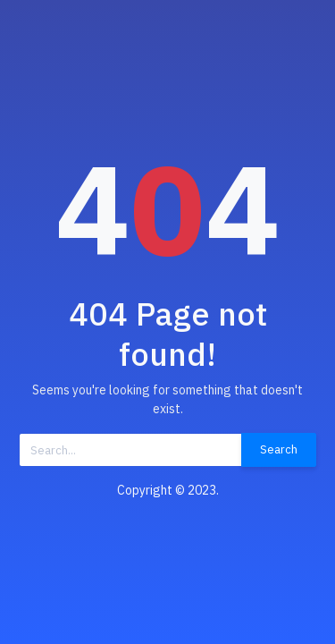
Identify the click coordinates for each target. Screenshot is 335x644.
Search (279, 449)
